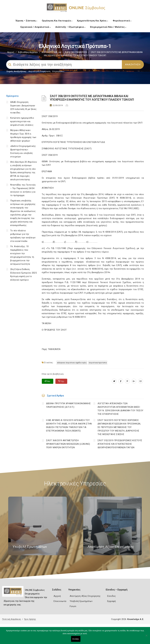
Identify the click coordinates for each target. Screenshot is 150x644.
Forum (73, 606)
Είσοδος (112, 596)
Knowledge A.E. (136, 619)
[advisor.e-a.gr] (141, 381)
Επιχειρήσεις (58, 71)
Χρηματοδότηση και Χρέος (93, 21)
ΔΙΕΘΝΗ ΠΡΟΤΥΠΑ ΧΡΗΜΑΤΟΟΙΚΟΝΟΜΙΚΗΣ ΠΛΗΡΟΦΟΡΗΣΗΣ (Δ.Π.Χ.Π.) (68, 405)
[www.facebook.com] (121, 381)
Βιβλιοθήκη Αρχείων (28, 52)
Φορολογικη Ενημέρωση (39, 71)
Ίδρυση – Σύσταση (26, 21)
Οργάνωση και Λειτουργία (57, 21)
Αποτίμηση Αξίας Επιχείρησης (85, 596)
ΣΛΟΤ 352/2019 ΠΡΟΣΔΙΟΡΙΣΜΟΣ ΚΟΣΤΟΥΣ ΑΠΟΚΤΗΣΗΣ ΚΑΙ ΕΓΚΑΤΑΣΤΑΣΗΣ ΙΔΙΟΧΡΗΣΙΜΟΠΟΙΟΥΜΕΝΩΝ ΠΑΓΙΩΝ (120, 444)
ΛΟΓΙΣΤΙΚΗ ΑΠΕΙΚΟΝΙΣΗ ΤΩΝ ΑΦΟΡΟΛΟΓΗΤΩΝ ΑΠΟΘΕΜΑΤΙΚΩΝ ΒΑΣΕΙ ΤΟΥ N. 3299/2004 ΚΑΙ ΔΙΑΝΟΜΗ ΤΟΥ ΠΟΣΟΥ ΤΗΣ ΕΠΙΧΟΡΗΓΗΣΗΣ (120, 409)
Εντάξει (76, 639)
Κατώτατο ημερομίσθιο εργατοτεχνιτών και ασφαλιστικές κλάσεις (22, 121)
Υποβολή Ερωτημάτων (81, 601)
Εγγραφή (112, 601)
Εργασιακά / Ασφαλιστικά (36, 27)
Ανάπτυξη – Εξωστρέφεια (70, 27)
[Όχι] (146, 637)
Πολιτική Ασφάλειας (12, 619)
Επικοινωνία (60, 601)
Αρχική (11, 52)
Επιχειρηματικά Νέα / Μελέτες (108, 27)
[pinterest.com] (127, 381)
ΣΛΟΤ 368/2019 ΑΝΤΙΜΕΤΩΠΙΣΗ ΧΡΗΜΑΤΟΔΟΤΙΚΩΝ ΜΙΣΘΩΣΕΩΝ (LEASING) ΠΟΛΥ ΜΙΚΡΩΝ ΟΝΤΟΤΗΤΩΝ (68, 444)
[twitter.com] (114, 381)
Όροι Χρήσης (30, 619)
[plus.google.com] (134, 381)
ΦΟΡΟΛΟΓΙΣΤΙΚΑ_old (51, 52)
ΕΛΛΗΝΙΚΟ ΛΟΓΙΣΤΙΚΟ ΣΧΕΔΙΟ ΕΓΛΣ (72, 363)
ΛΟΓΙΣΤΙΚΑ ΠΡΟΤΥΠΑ (98, 363)
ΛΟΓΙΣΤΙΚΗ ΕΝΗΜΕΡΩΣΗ (76, 52)
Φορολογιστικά (122, 21)
